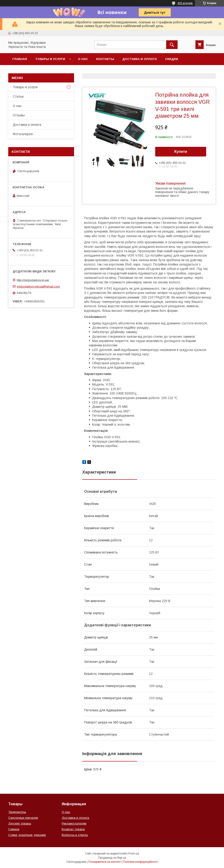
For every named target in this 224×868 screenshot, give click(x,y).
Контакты (105, 59)
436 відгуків (185, 3)
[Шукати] (172, 45)
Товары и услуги (50, 59)
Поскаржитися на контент (105, 862)
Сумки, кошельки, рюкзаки (27, 835)
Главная (20, 59)
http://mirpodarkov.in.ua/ (33, 280)
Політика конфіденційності (140, 862)
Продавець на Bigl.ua (112, 858)
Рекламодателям (74, 823)
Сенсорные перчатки (23, 818)
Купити (181, 152)
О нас (83, 59)
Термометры (17, 812)
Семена (14, 829)
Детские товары (20, 823)
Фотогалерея (23, 134)
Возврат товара (73, 829)
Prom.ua (134, 854)
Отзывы (19, 115)
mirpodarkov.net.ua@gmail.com (38, 286)
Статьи (18, 96)
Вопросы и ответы (75, 835)
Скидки (172, 59)
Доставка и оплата (140, 59)
